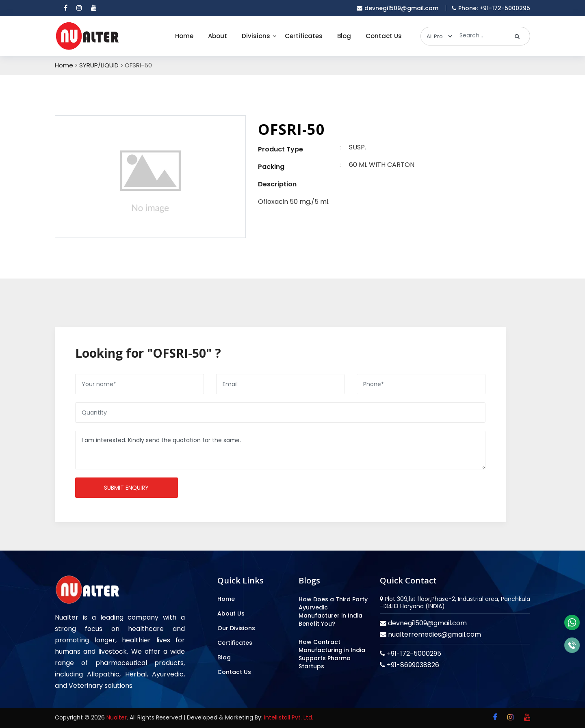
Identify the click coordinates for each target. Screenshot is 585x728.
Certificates (304, 36)
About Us (231, 614)
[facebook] (66, 8)
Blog (344, 36)
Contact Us (384, 36)
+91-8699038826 (412, 665)
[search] (517, 36)
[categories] (437, 36)
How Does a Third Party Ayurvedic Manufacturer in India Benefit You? (333, 611)
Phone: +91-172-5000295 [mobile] (491, 8)
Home (184, 36)
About (218, 36)
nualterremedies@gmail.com (434, 634)
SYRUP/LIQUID (99, 65)
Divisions (256, 36)
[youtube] (94, 8)
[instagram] (79, 8)
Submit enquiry (126, 488)
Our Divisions (236, 628)
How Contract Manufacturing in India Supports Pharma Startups (332, 654)
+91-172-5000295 (413, 653)
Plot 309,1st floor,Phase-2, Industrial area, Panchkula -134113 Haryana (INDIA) (455, 603)
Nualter (117, 717)
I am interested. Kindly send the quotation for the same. (280, 450)
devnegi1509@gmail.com (427, 623)
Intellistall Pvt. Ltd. (289, 717)
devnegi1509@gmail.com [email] (398, 8)
